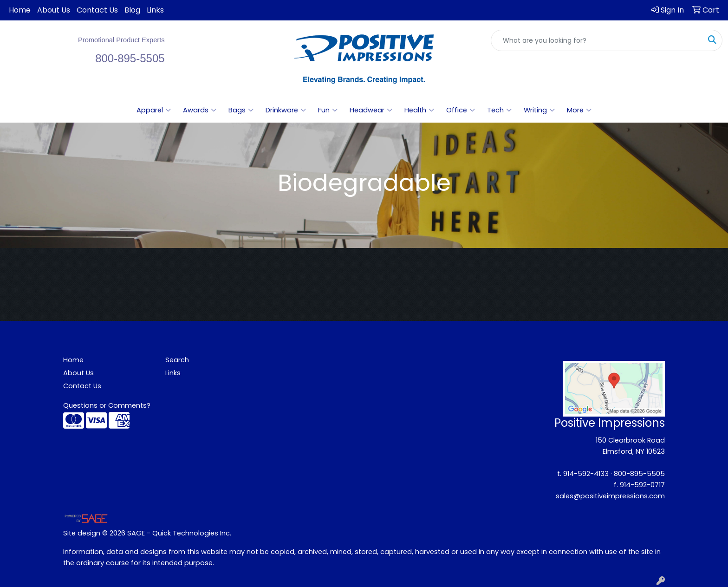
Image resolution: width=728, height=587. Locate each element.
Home (20, 10)
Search (177, 360)
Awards (200, 110)
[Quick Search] (597, 40)
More (579, 110)
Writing (539, 110)
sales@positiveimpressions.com (610, 496)
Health (419, 110)
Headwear (371, 110)
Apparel (154, 110)
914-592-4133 (586, 474)
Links (155, 10)
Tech (499, 110)
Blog (132, 10)
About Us (54, 10)
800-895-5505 (639, 474)
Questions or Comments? (107, 405)
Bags (241, 110)
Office (461, 110)
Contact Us (97, 10)
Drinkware (286, 110)
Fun (328, 110)
